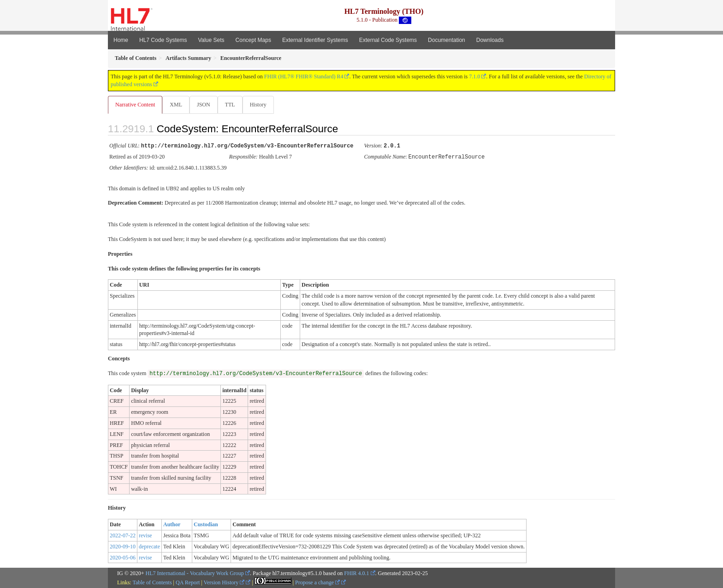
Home (121, 40)
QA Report (188, 582)
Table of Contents (152, 582)
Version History (224, 582)
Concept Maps (253, 40)
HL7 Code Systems (163, 40)
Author (172, 524)
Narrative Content (135, 105)
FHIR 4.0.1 (356, 573)
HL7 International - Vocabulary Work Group (195, 573)
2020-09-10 (123, 546)
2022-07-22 (123, 535)
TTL (233, 105)
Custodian (206, 524)
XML (177, 105)
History (262, 105)
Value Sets (211, 40)
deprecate (149, 546)
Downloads (490, 40)
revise (145, 535)
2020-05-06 (123, 557)
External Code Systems (388, 40)
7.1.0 (474, 76)
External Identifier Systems (315, 40)
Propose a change (317, 582)
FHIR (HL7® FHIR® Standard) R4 (304, 76)
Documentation (447, 40)
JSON (205, 105)
